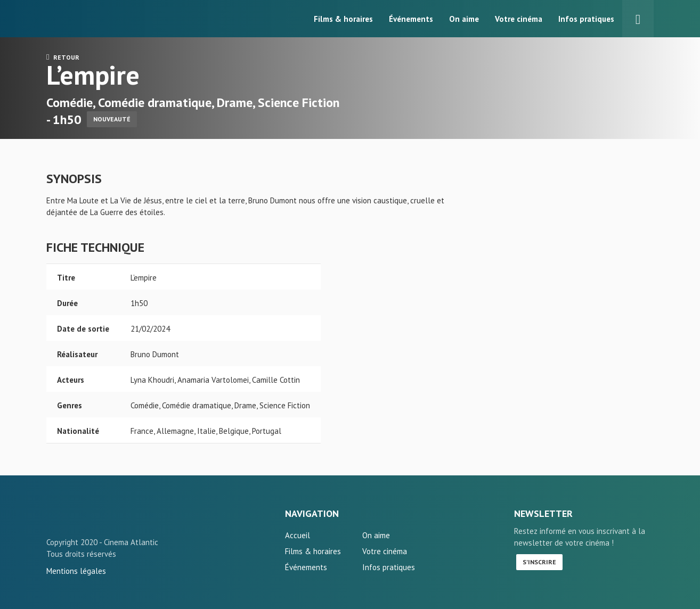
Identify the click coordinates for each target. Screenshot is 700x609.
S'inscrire (539, 562)
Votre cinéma (519, 19)
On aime (464, 19)
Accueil (298, 535)
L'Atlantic (81, 19)
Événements (411, 19)
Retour (63, 57)
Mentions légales (76, 571)
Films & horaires (343, 19)
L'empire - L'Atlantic (81, 518)
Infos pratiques (586, 19)
